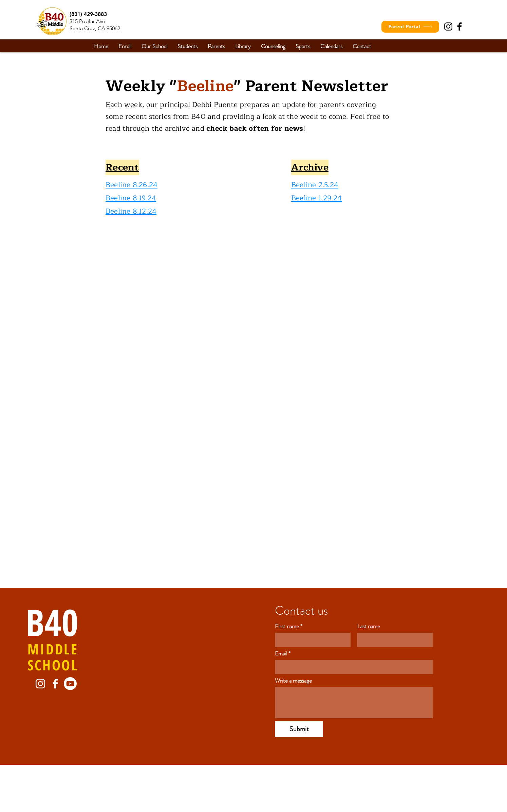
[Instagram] (448, 26)
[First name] (311, 640)
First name (289, 626)
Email (283, 654)
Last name (369, 626)
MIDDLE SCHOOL (53, 657)
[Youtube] (70, 684)
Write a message (293, 681)
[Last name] (393, 640)
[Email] (352, 667)
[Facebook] (459, 26)
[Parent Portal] (410, 27)
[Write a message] (354, 703)
